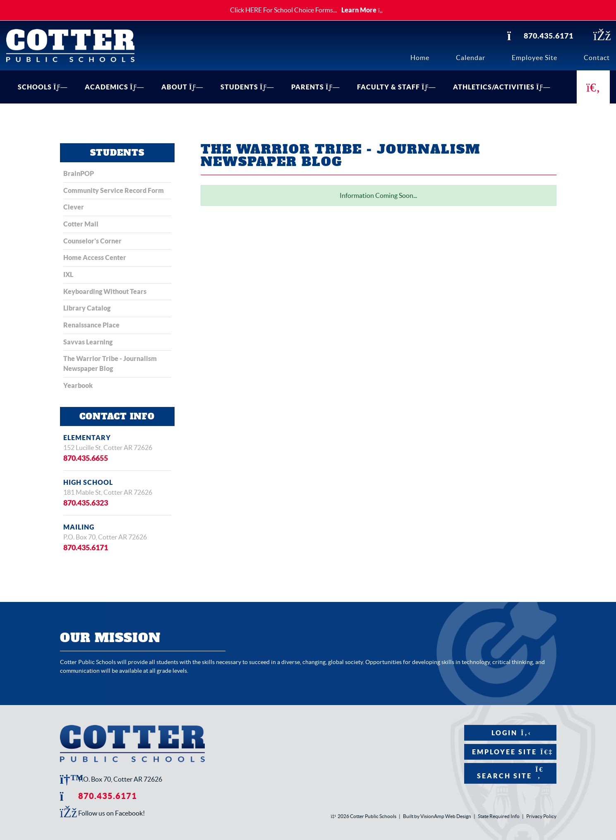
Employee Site (535, 58)
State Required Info (499, 816)
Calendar (471, 58)
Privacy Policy (541, 816)
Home (420, 58)
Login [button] (510, 732)
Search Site (510, 772)
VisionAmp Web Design (446, 816)
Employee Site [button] (510, 751)
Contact (597, 58)
